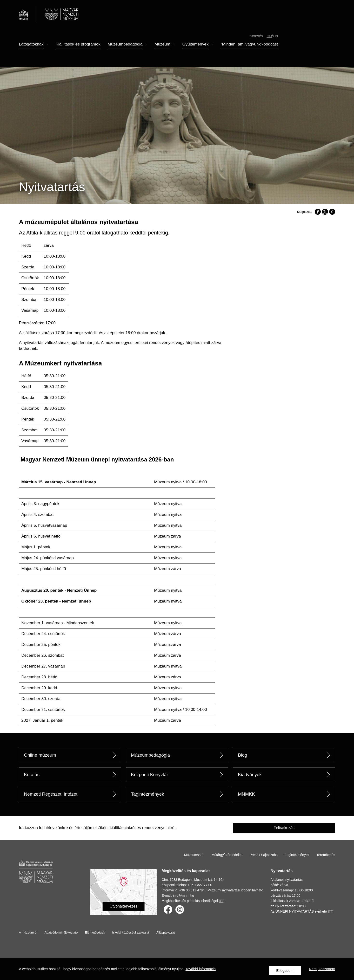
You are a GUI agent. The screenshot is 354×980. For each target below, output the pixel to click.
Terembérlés (326, 855)
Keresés (256, 43)
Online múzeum (40, 755)
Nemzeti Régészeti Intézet (51, 794)
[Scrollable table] (124, 278)
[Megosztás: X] (325, 212)
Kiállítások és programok (78, 51)
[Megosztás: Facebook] (318, 212)
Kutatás (32, 775)
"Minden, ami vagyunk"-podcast (249, 51)
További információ (201, 970)
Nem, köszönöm (322, 970)
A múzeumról (28, 932)
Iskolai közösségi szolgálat (131, 932)
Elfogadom (285, 970)
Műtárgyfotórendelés (227, 855)
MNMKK (247, 794)
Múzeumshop (194, 855)
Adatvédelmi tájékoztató (61, 932)
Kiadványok (250, 775)
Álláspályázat (166, 932)
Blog (243, 755)
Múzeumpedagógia (151, 755)
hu (269, 43)
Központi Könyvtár (150, 775)
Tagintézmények (148, 794)
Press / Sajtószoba (264, 855)
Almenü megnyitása (47, 52)
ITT (221, 901)
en (275, 43)
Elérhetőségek (95, 932)
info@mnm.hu (184, 896)
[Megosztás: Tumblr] (332, 212)
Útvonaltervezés (124, 906)
